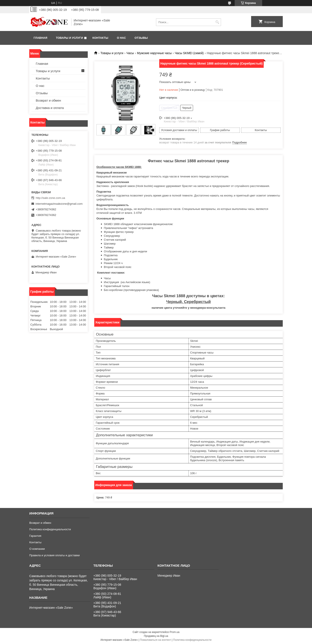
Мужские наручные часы (154, 53)
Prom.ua (175, 632)
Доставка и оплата (50, 108)
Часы (130, 53)
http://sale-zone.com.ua (50, 198)
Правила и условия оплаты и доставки (54, 555)
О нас (121, 38)
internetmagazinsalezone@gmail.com (59, 204)
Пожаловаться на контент (155, 640)
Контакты (100, 38)
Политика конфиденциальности (50, 529)
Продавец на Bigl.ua (156, 636)
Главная (40, 38)
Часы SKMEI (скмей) (189, 53)
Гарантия (35, 536)
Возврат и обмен (48, 100)
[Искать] (217, 22)
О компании (37, 549)
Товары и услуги (69, 38)
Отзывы (141, 38)
